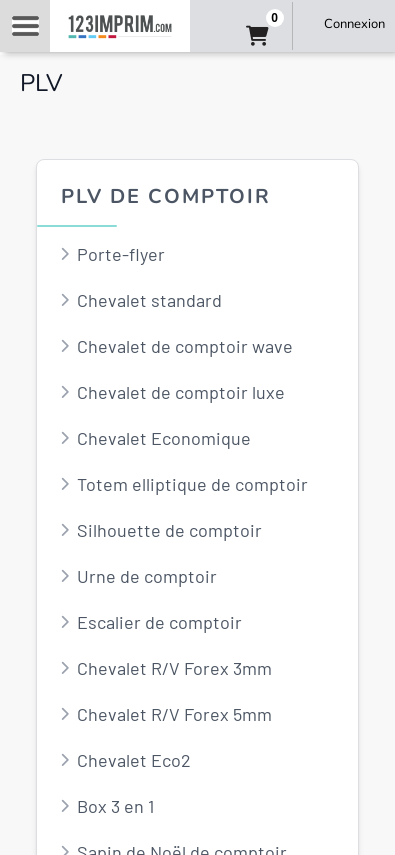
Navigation (25, 26)
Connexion (354, 24)
